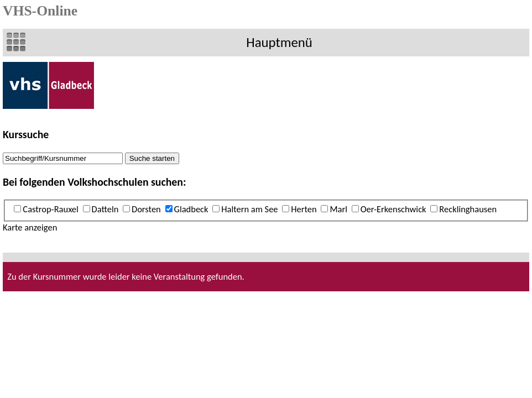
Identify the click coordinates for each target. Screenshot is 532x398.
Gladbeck (191, 209)
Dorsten (146, 209)
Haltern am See (249, 209)
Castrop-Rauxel (50, 209)
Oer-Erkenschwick (393, 209)
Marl (338, 209)
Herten (304, 209)
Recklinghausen (468, 209)
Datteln (105, 209)
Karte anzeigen (30, 227)
